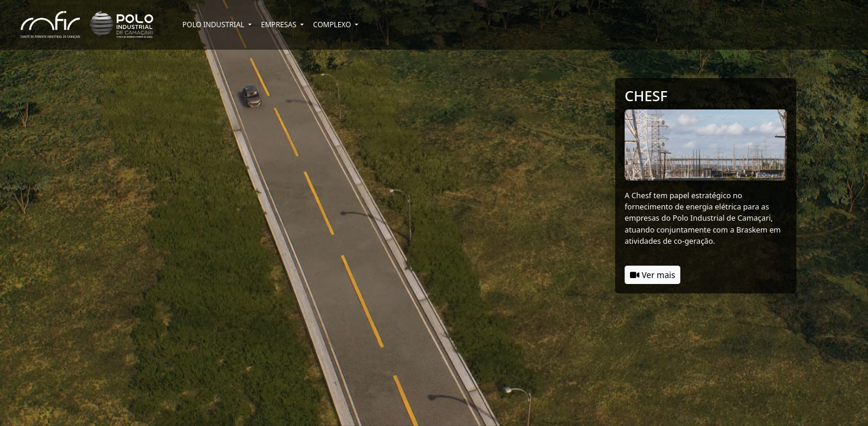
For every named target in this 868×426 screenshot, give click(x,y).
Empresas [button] (280, 25)
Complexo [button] (333, 25)
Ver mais (652, 275)
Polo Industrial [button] (214, 25)
